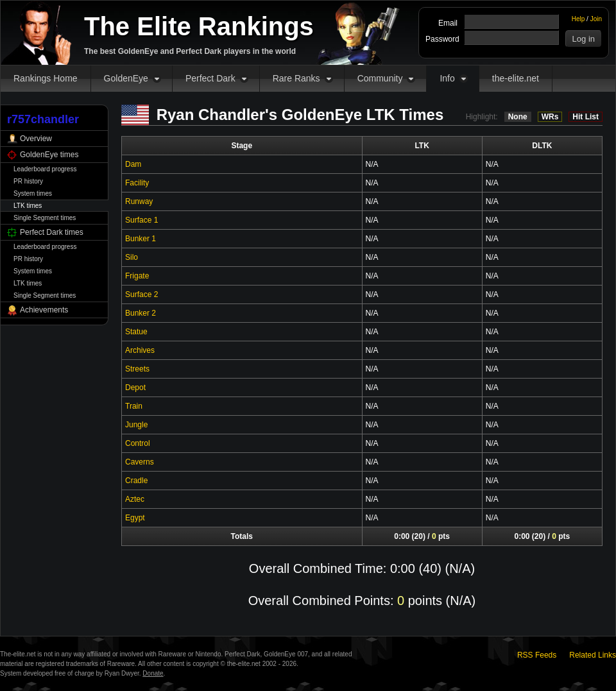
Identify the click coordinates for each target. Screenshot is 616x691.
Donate (153, 673)
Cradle (136, 481)
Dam (133, 164)
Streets (137, 369)
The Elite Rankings (199, 26)
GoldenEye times (49, 155)
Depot (135, 388)
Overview (36, 139)
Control (138, 443)
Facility (137, 183)
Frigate (137, 276)
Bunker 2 (141, 313)
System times (33, 193)
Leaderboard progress (45, 169)
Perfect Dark (210, 78)
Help (578, 19)
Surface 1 (141, 220)
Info (447, 78)
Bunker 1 (141, 239)
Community (380, 78)
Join (596, 19)
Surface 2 (141, 294)
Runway (139, 201)
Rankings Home (46, 78)
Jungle (136, 425)
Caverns (140, 462)
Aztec (135, 499)
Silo (132, 257)
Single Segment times (45, 218)
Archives (140, 350)
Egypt (135, 518)
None (518, 117)
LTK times (28, 206)
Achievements (44, 310)
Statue (136, 332)
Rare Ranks (296, 78)
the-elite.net (516, 78)
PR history (28, 181)
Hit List (586, 117)
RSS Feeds (537, 655)
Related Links (593, 655)
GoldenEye (126, 78)
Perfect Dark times (52, 232)
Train (134, 406)
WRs (550, 117)
